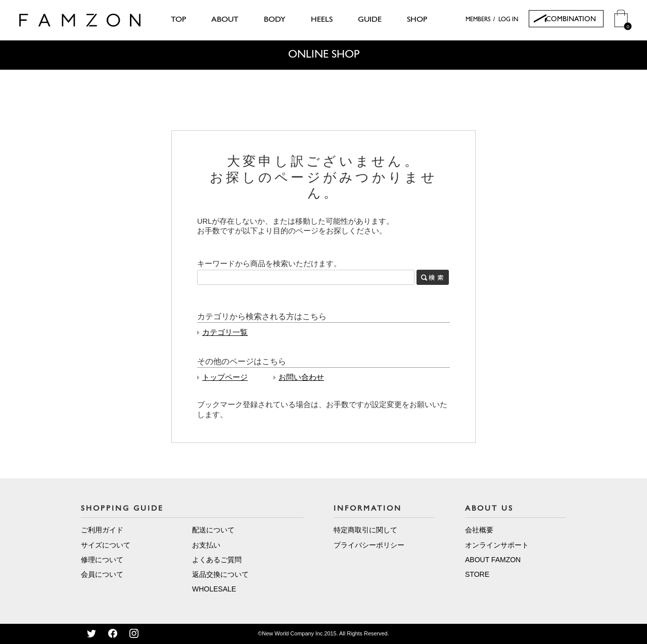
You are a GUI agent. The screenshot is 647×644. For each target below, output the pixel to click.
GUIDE (370, 20)
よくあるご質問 (217, 560)
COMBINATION (571, 19)
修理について (102, 560)
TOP (178, 20)
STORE (477, 574)
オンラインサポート (497, 545)
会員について (102, 574)
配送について (213, 530)
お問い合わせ (301, 377)
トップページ (225, 377)
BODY (275, 20)
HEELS (322, 20)
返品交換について (220, 574)
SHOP (417, 20)
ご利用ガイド (102, 530)
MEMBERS (478, 20)
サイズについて (106, 545)
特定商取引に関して (365, 530)
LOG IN (508, 20)
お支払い (206, 545)
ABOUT (225, 20)
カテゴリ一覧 (225, 332)
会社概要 (479, 530)
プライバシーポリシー (369, 545)
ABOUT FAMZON (493, 560)
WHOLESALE (214, 589)
